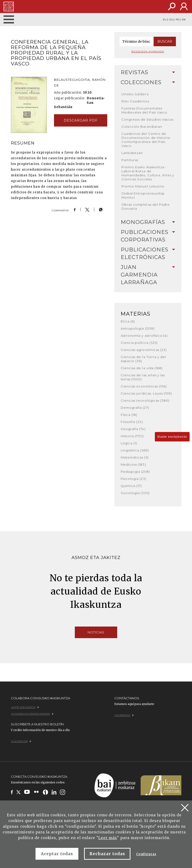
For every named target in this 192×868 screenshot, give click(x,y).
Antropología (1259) (138, 328)
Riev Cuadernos (135, 101)
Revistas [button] (148, 72)
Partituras (130, 160)
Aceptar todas (57, 854)
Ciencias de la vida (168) (142, 368)
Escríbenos (124, 715)
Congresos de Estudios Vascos (147, 119)
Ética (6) (128, 321)
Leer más (108, 838)
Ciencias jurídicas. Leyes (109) (146, 393)
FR (177, 20)
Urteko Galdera (135, 94)
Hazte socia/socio (172, 437)
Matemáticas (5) (135, 457)
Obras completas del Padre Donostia (146, 207)
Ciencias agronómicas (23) (144, 350)
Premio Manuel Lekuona (143, 186)
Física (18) (129, 415)
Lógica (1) (129, 443)
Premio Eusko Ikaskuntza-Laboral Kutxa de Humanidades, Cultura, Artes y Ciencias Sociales (148, 173)
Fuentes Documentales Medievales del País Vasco (144, 110)
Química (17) (131, 486)
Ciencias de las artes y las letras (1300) (143, 377)
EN (184, 20)
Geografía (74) (133, 429)
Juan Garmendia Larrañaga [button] (148, 275)
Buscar (165, 41)
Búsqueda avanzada (148, 52)
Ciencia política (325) (139, 343)
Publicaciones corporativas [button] (148, 236)
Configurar (146, 854)
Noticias (96, 632)
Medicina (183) (133, 464)
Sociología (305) (135, 493)
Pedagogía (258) (135, 472)
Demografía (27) (135, 408)
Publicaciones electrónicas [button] (148, 253)
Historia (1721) (132, 436)
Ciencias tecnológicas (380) (145, 400)
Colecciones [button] (148, 82)
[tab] (148, 73)
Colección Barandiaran (142, 127)
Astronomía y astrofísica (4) (144, 336)
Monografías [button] (148, 222)
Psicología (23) (134, 479)
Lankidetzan (132, 153)
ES (171, 20)
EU (165, 20)
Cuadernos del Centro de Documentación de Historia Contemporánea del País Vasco (146, 140)
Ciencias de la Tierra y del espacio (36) (143, 359)
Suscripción (21, 741)
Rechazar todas (107, 854)
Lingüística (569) (135, 450)
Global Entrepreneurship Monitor (143, 195)
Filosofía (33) (132, 422)
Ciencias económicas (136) (144, 386)
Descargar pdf (81, 120)
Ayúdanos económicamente (32, 714)
